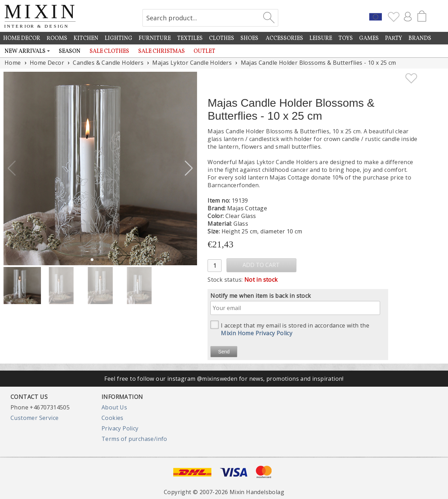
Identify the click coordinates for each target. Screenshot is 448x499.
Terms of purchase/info (134, 439)
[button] (189, 168)
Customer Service (34, 418)
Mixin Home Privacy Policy (257, 333)
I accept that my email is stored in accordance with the (290, 329)
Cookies (113, 418)
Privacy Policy (120, 428)
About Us (114, 407)
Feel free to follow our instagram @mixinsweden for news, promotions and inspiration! (224, 379)
